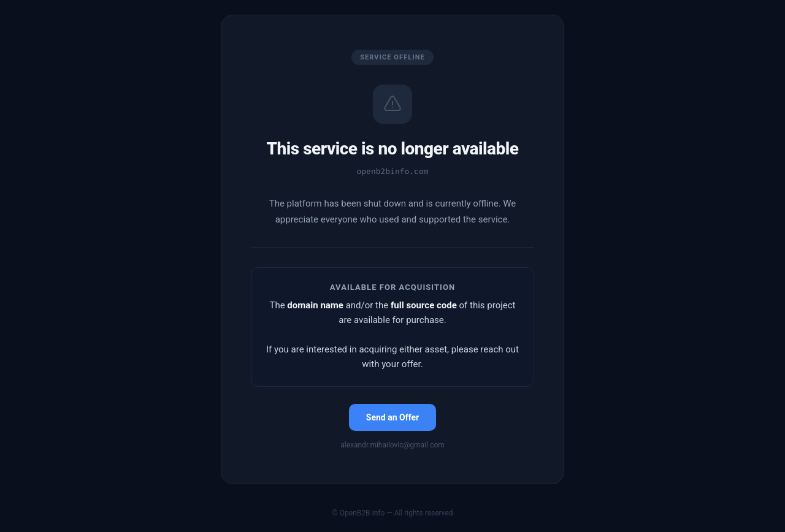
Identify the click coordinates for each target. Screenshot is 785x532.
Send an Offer (392, 417)
